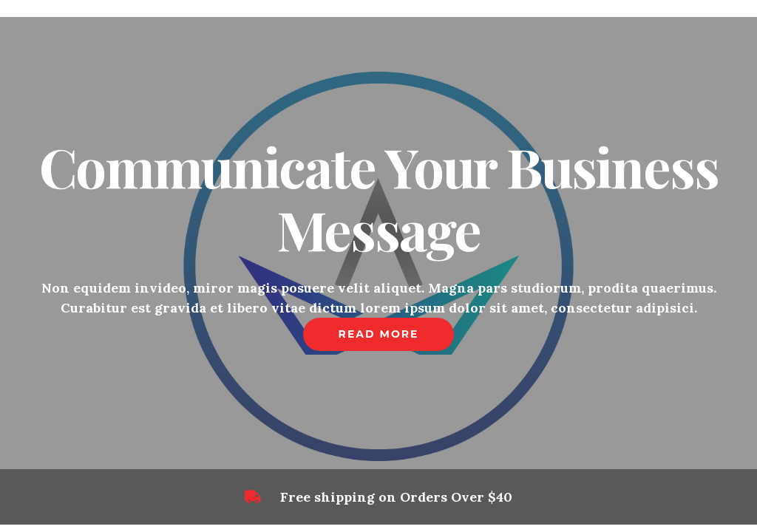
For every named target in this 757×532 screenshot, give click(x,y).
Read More (379, 334)
